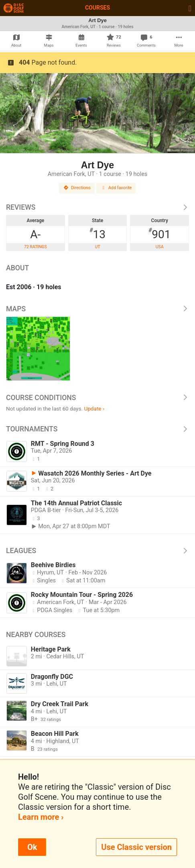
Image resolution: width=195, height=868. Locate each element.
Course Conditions (97, 398)
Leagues (97, 551)
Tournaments (97, 429)
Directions (77, 188)
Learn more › (41, 817)
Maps (97, 309)
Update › (94, 408)
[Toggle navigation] (190, 8)
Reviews (97, 207)
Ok (32, 847)
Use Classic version (136, 847)
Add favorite (116, 188)
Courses (97, 8)
